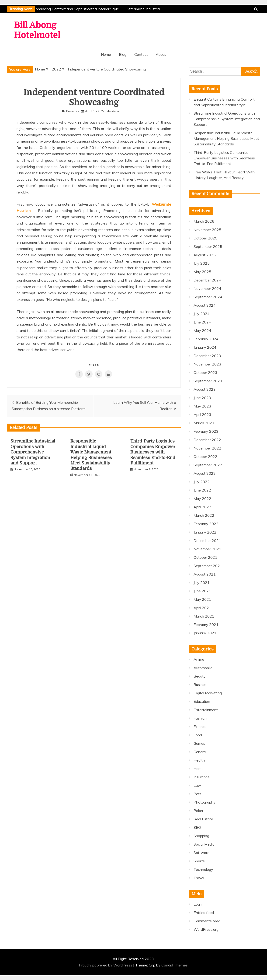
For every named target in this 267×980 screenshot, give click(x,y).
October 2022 (205, 457)
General (200, 752)
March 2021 (204, 616)
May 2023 (202, 406)
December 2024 (207, 280)
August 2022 (205, 473)
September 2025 (208, 246)
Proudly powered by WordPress (106, 965)
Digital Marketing (208, 693)
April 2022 (202, 507)
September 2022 (208, 465)
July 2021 (202, 583)
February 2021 (206, 625)
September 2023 (208, 381)
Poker (198, 811)
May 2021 (202, 599)
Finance (200, 727)
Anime (199, 659)
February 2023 (206, 431)
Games (199, 743)
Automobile (203, 668)
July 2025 (202, 263)
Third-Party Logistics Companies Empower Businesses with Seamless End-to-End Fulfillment (153, 452)
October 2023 (205, 372)
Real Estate (203, 819)
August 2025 (205, 255)
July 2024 (202, 314)
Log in (199, 904)
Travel (199, 878)
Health (199, 760)
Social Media (204, 844)
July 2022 (202, 482)
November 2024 (207, 288)
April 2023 (202, 414)
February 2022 (206, 524)
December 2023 (207, 356)
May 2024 (202, 330)
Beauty (200, 676)
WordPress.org (206, 929)
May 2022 (202, 499)
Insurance (202, 777)
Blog (123, 54)
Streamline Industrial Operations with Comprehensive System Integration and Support (33, 452)
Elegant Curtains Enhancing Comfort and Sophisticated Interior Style (63, 9)
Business (73, 111)
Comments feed (207, 921)
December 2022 (207, 440)
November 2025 (207, 230)
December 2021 (207, 541)
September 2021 (208, 566)
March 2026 (204, 221)
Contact (141, 54)
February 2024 (206, 339)
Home (106, 54)
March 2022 (204, 515)
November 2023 (207, 364)
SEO (197, 827)
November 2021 (207, 549)
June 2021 (202, 591)
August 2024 (205, 305)
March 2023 (204, 423)
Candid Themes (175, 965)
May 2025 (202, 272)
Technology (203, 869)
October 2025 (205, 238)
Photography (205, 802)
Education (202, 701)
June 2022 (202, 490)
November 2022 (207, 448)
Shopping (201, 836)
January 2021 (205, 633)
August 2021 (205, 574)
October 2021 (205, 557)
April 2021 (202, 608)
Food (198, 735)
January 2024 (205, 347)
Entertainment (206, 710)
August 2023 (205, 389)
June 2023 (202, 398)
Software (201, 853)
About (161, 54)
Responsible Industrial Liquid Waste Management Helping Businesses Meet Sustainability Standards (226, 138)
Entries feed (204, 913)
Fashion (200, 718)
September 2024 (208, 297)
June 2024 (202, 322)
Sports (199, 861)
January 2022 (205, 532)
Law (197, 785)
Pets (198, 794)
